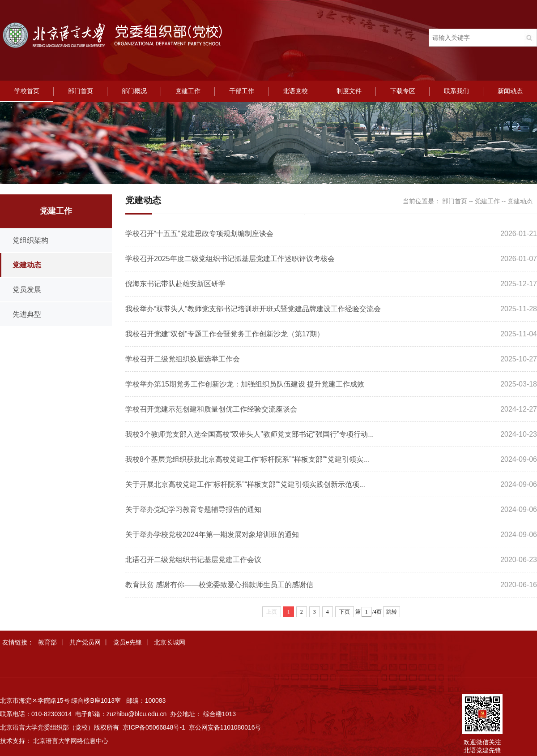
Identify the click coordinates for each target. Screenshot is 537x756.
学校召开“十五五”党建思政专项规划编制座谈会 (199, 234)
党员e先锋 (128, 642)
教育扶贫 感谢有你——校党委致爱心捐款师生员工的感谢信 (219, 585)
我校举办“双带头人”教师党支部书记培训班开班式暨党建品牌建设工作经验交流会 (253, 309)
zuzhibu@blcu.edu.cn (136, 714)
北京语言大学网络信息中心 (71, 741)
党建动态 (27, 265)
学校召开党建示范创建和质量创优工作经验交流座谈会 (211, 409)
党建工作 (188, 91)
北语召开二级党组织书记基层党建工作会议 (193, 560)
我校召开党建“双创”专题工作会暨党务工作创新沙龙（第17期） (225, 334)
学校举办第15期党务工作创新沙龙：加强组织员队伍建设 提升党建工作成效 (245, 384)
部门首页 (81, 91)
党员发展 (27, 290)
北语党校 (295, 91)
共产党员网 (85, 642)
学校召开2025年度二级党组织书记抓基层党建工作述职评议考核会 (230, 259)
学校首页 (27, 91)
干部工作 (242, 91)
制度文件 (349, 91)
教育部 (47, 642)
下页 (345, 612)
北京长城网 (170, 642)
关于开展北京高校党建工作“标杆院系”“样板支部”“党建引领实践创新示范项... (245, 484)
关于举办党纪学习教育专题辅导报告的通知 (193, 509)
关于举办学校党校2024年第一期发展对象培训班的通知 (212, 535)
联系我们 (456, 91)
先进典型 (27, 314)
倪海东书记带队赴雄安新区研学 (175, 284)
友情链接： (18, 642)
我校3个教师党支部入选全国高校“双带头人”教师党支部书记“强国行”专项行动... (250, 434)
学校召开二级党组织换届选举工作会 (183, 359)
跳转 (392, 612)
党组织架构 (30, 240)
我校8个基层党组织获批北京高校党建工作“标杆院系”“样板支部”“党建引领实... (247, 459)
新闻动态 (510, 91)
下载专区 (403, 91)
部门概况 (134, 91)
